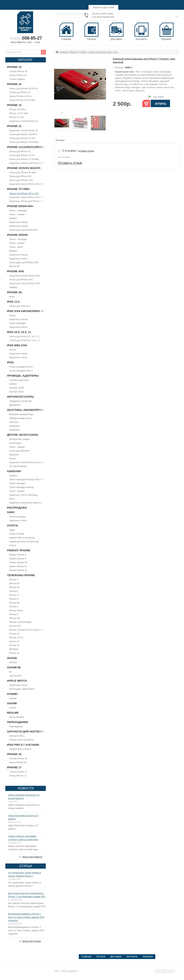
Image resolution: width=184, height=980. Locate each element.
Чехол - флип (16, 247)
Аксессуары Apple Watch (22, 689)
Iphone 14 (14, 641)
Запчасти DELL (17, 736)
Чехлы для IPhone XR (20, 176)
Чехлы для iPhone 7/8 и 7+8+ (24, 193)
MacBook (14, 649)
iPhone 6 (14, 591)
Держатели (15, 405)
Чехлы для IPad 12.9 (20, 306)
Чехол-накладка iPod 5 (21, 367)
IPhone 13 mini (17, 117)
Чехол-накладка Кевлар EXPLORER (28, 480)
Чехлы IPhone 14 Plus (20, 96)
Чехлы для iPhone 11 (20, 151)
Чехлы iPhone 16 (18, 762)
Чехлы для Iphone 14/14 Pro (23, 89)
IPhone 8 (14, 607)
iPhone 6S (14, 584)
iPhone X (14, 614)
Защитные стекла (18, 222)
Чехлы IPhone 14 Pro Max (22, 100)
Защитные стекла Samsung (23, 495)
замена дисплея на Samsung (24, 542)
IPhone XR (15, 618)
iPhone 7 (14, 580)
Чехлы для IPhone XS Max (23, 172)
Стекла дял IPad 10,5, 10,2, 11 (25, 340)
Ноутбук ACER (17, 388)
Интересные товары (20, 439)
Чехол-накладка (17, 323)
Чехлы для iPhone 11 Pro (22, 155)
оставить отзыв (86, 151)
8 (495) (26, 38)
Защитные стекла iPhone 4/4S (25, 283)
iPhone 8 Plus (16, 611)
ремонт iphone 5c (18, 566)
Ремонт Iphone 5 (18, 559)
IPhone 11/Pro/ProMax (20, 622)
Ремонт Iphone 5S (18, 563)
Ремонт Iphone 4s (18, 570)
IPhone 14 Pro (16, 638)
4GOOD (13, 662)
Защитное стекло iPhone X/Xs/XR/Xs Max (30, 184)
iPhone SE (14, 266)
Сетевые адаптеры (19, 380)
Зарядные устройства (20, 401)
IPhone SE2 (15, 626)
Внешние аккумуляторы (21, 414)
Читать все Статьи (31, 941)
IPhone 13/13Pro (17, 110)
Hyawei (13, 698)
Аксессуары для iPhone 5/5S (24, 262)
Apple (12, 530)
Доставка (116, 956)
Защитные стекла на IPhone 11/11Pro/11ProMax (34, 163)
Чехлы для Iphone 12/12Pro (23, 134)
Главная (64, 52)
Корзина (167, 32)
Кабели (13, 384)
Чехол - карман (17, 447)
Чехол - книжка (17, 214)
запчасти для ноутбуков (21, 740)
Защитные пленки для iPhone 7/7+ (27, 201)
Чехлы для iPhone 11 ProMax (24, 159)
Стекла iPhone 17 (18, 772)
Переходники (16, 727)
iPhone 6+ (14, 599)
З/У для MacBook (18, 466)
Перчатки (14, 455)
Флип (12, 297)
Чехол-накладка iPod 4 (21, 371)
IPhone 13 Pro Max (19, 113)
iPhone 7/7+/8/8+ (78, 52)
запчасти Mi (15, 676)
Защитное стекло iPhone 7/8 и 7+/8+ (28, 197)
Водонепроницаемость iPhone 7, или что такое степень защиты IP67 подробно (26, 917)
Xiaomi (13, 708)
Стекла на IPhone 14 (20, 92)
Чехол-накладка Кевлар (21, 487)
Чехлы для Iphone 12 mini (22, 138)
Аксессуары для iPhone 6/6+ (24, 230)
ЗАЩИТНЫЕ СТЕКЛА (20, 749)
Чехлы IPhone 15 (18, 75)
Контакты (132, 956)
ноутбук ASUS (16, 392)
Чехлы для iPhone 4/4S (21, 280)
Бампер (13, 218)
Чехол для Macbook (19, 451)
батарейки (14, 430)
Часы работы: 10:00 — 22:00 (25, 42)
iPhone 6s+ (15, 603)
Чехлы (13, 315)
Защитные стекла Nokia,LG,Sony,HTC (29, 462)
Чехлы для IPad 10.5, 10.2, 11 (24, 336)
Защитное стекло (18, 521)
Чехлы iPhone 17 (18, 776)
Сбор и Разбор (17, 534)
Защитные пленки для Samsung (26, 503)
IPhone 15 (14, 645)
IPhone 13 (14, 634)
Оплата (101, 956)
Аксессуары (15, 443)
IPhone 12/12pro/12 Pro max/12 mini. (28, 630)
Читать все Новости (32, 857)
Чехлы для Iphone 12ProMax (24, 142)
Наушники (14, 426)
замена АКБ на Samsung (22, 538)
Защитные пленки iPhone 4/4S (25, 276)
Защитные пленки (18, 226)
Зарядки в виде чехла (20, 418)
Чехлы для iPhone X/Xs (21, 180)
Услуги (13, 545)
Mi (10, 672)
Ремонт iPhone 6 (18, 555)
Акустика (14, 422)
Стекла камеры (17, 79)
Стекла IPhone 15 (18, 71)
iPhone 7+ (14, 595)
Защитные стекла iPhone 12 (24, 131)
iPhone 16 (14, 653)
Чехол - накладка (18, 211)
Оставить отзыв (70, 163)
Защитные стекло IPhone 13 (24, 121)
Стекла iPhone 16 (18, 759)
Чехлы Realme (17, 717)
